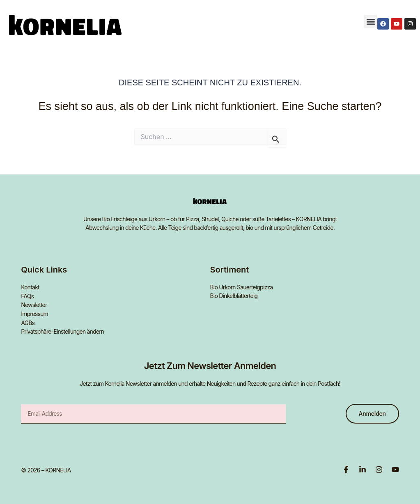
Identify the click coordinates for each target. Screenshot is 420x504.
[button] (371, 22)
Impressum (34, 313)
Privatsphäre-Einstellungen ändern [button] (62, 330)
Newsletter (34, 304)
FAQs (27, 296)
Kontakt (30, 287)
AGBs (28, 322)
